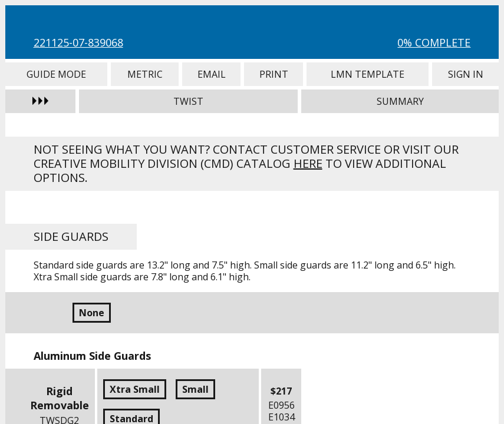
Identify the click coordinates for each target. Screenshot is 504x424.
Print (274, 74)
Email (211, 74)
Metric (145, 74)
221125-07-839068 (78, 42)
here (308, 163)
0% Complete (434, 42)
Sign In (465, 74)
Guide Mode (56, 74)
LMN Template (368, 74)
